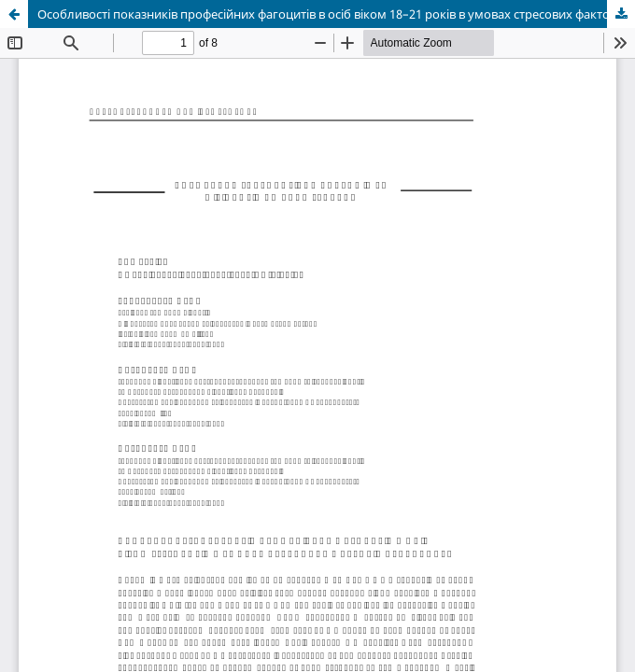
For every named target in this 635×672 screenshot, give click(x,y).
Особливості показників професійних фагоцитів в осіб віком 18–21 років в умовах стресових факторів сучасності (336, 14)
